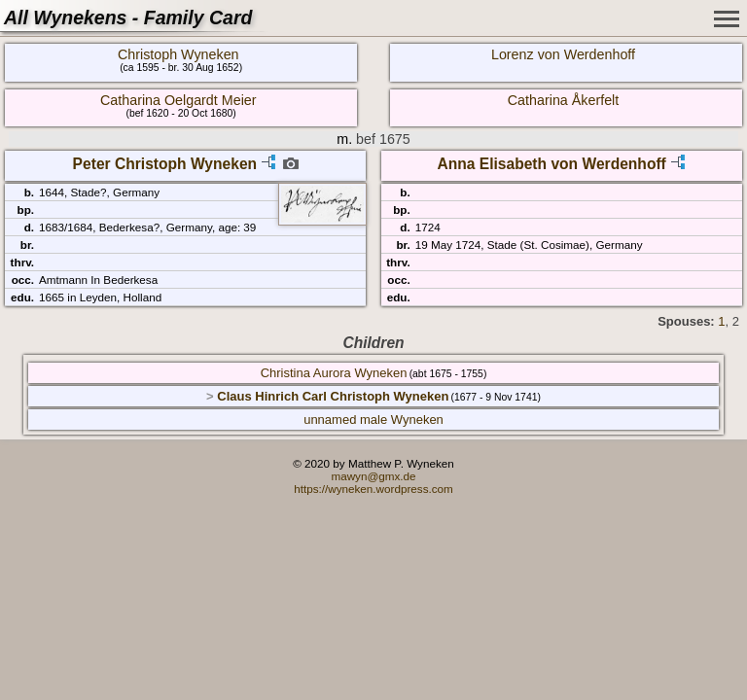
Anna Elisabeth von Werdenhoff (551, 164)
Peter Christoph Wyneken (165, 164)
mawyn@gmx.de (373, 476)
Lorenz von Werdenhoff (563, 54)
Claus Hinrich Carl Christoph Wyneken (333, 396)
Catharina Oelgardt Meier (178, 100)
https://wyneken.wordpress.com (373, 489)
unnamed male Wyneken (373, 420)
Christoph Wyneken (178, 54)
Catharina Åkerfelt (563, 100)
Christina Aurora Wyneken (334, 373)
